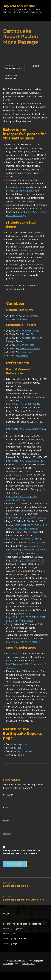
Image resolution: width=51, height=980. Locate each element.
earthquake (10, 78)
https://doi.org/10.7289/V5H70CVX (23, 539)
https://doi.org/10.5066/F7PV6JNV (23, 404)
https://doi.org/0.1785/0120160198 (24, 642)
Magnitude (22, 744)
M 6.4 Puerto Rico (26, 334)
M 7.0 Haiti (23, 356)
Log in (6, 913)
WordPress (8, 964)
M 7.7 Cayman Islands (28, 331)
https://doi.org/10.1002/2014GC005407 (26, 518)
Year (19, 748)
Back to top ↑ (28, 964)
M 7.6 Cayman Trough (29, 348)
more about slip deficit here (31, 250)
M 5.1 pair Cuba (25, 352)
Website (7, 834)
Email (6, 821)
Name (6, 808)
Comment (8, 795)
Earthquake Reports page (19, 191)
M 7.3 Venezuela (26, 345)
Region (20, 755)
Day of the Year (24, 751)
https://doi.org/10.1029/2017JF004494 (25, 461)
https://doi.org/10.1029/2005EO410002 (26, 429)
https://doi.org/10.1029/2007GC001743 (26, 560)
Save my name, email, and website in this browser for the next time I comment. (22, 852)
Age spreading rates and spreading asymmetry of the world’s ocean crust (27, 550)
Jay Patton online (19, 6)
